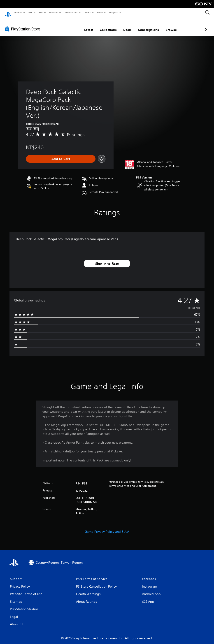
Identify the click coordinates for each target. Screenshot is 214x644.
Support (114, 12)
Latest (65, 25)
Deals (104, 25)
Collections (84, 25)
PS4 (41, 12)
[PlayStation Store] (23, 25)
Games (18, 12)
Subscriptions (125, 25)
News (87, 12)
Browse (147, 25)
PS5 (30, 12)
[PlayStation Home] (8, 13)
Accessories (71, 12)
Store (100, 12)
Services (54, 12)
